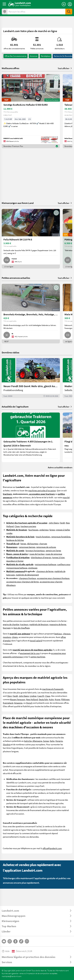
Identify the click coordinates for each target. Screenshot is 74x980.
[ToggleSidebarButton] (4, 4)
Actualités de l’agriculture (15, 407)
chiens (15, 637)
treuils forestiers (43, 537)
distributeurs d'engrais (41, 557)
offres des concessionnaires (16, 56)
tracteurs (24, 624)
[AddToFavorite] (56, 78)
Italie (52, 741)
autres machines (38, 657)
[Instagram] (10, 941)
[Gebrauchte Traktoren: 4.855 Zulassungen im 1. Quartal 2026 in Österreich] (31, 437)
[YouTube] (4, 941)
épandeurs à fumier (15, 561)
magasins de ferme (58, 624)
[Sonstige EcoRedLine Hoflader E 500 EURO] (31, 111)
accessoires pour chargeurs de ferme (23, 582)
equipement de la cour (30, 653)
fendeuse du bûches (15, 540)
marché (66, 497)
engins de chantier (11, 624)
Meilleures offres (10, 68)
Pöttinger (65, 699)
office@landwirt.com (52, 848)
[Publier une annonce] (64, 4)
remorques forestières (61, 537)
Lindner (33, 696)
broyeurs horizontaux (35, 550)
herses (23, 544)
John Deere (54, 523)
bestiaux (58, 634)
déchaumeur (33, 544)
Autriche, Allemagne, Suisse (36, 741)
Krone (57, 699)
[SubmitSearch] (69, 12)
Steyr (9, 696)
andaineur (44, 530)
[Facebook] (15, 941)
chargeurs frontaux (28, 578)
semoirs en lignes (53, 550)
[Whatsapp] (27, 941)
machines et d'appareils (53, 689)
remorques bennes (27, 547)
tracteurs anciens (28, 526)
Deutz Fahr (43, 699)
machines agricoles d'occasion (42, 490)
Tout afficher (65, 68)
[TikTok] (21, 941)
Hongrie (59, 741)
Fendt (62, 523)
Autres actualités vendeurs (60, 467)
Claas (17, 526)
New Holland (32, 699)
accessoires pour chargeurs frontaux (53, 578)
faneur (52, 530)
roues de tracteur (37, 554)
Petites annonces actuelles (16, 278)
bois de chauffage (22, 628)
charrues (43, 544)
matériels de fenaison (39, 624)
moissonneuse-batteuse (46, 564)
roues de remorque (54, 554)
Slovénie (7, 744)
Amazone (18, 703)
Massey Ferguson (18, 699)
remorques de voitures (46, 547)
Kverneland (8, 703)
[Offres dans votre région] (5, 12)
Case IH (41, 696)
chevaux (67, 634)
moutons (7, 637)
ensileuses (33, 568)
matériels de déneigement (27, 575)
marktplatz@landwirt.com (12, 976)
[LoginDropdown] (70, 4)
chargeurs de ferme (45, 571)
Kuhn (51, 699)
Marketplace (46, 56)
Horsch (29, 703)
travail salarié (36, 640)
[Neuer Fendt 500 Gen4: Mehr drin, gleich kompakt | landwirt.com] (31, 378)
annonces (34, 56)
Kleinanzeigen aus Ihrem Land (18, 203)
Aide (6, 951)
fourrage (7, 628)
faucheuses (33, 530)
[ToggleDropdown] (37, 911)
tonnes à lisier (58, 557)
